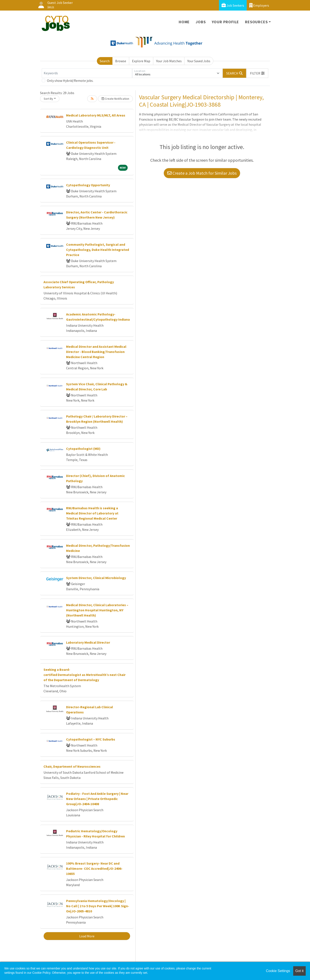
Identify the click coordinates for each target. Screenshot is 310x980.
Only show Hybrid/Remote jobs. (70, 81)
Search (105, 61)
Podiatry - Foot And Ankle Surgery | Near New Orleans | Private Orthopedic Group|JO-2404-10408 (97, 799)
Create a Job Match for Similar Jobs (202, 173)
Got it (299, 971)
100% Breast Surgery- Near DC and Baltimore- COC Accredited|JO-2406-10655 (94, 868)
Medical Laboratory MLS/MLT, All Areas (96, 115)
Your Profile (226, 22)
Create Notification (115, 99)
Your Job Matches (169, 61)
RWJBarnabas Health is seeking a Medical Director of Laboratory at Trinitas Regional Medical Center (92, 513)
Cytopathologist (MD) (83, 449)
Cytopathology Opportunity (88, 185)
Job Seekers (233, 5)
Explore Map (141, 61)
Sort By (48, 99)
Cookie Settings (278, 971)
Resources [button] (256, 22)
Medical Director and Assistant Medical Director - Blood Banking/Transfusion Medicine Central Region (96, 352)
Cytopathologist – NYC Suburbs (91, 739)
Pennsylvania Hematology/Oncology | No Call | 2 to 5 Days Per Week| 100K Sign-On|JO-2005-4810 (98, 906)
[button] (257, 73)
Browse (121, 61)
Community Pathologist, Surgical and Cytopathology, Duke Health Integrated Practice (98, 250)
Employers (259, 5)
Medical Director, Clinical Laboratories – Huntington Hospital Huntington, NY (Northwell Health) (97, 610)
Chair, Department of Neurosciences (72, 766)
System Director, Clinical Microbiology (96, 578)
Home (184, 22)
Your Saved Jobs (199, 61)
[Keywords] (87, 73)
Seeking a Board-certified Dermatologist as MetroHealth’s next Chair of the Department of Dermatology (84, 675)
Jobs (201, 22)
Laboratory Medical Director (88, 642)
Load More (87, 936)
